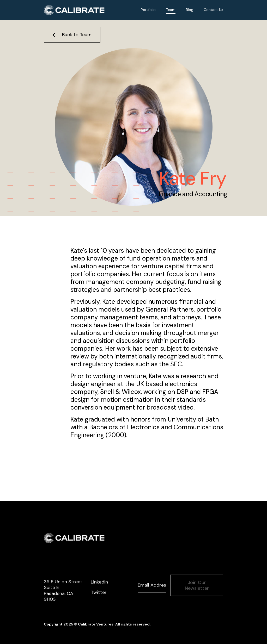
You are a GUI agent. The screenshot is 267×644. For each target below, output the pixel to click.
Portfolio (148, 10)
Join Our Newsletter (197, 586)
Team (171, 10)
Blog (190, 10)
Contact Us (213, 10)
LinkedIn (99, 582)
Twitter (99, 593)
